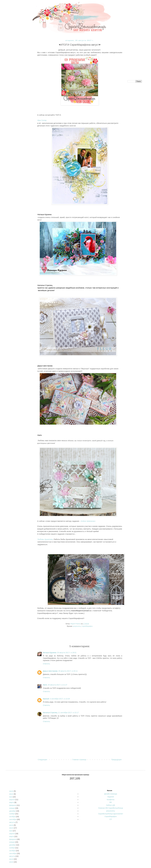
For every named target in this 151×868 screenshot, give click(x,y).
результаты (77, 626)
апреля (12, 800)
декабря (12, 811)
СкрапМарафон (87, 626)
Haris (45, 685)
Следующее (42, 760)
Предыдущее (117, 760)
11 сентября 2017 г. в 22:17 (68, 713)
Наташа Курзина (50, 653)
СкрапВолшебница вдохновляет (111, 814)
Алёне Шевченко (88, 521)
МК (111, 802)
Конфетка (111, 800)
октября (12, 817)
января (12, 808)
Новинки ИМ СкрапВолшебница (111, 808)
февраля (13, 805)
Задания (111, 797)
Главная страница (79, 760)
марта (12, 802)
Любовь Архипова (45, 539)
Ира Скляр (42, 120)
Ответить (47, 664)
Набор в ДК (111, 805)
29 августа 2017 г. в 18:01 (67, 653)
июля (11, 791)
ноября (12, 814)
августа (12, 822)
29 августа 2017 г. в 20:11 (68, 671)
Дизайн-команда (111, 794)
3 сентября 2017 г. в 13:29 (60, 699)
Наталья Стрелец (50, 713)
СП (111, 819)
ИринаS (46, 699)
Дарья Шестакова (50, 671)
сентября (13, 819)
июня (11, 794)
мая (11, 797)
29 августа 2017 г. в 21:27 (58, 685)
